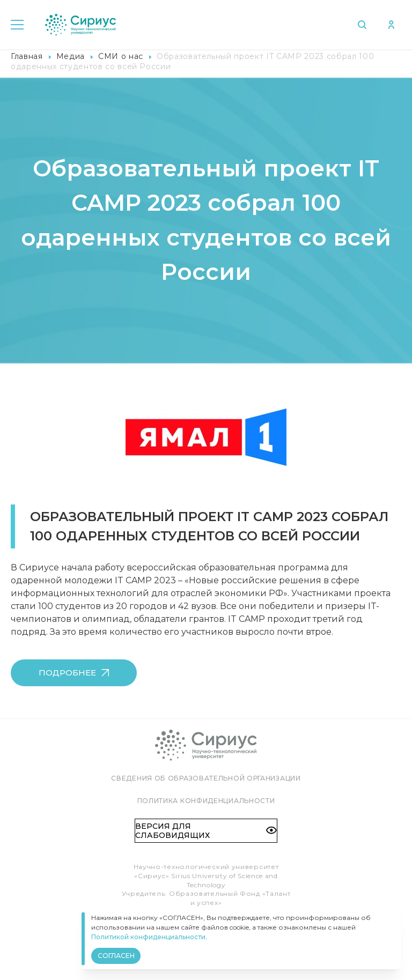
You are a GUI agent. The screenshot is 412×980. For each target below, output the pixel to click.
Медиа (71, 56)
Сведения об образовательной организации (206, 778)
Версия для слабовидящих (206, 830)
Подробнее (74, 673)
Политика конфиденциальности (206, 801)
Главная (27, 56)
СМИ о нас (121, 56)
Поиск (361, 25)
